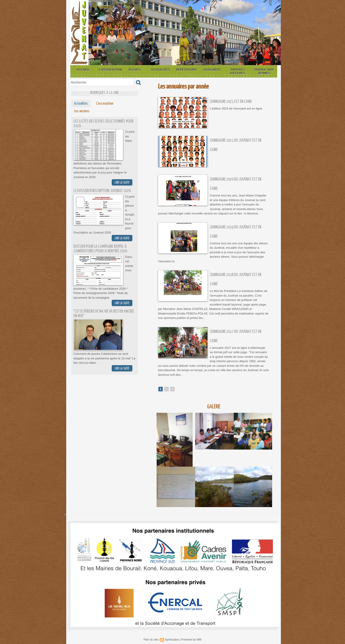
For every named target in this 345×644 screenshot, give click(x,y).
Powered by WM (191, 640)
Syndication (172, 640)
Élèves (135, 70)
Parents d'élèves (238, 71)
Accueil (83, 70)
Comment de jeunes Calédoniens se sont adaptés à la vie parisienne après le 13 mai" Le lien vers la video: (105, 358)
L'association (110, 70)
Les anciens (82, 111)
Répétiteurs (187, 70)
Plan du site (151, 640)
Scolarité (212, 70)
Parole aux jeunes (264, 71)
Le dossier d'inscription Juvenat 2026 (102, 191)
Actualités (160, 70)
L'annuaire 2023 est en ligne (231, 102)
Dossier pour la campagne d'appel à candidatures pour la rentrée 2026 (100, 249)
